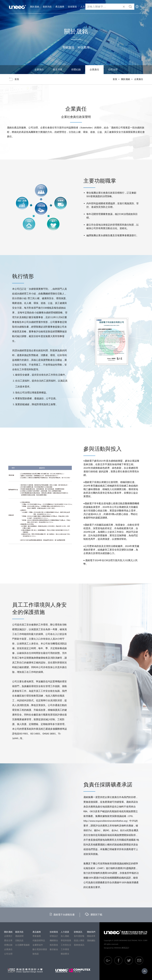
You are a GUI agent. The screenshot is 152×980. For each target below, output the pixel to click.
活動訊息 (19, 941)
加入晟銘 (65, 936)
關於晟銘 (126, 79)
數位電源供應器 (40, 949)
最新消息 (19, 932)
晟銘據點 (91, 941)
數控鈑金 (54, 949)
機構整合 (54, 941)
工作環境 (65, 949)
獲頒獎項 (65, 954)
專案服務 (37, 936)
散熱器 (36, 954)
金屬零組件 (38, 945)
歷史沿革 (58, 70)
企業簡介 (39, 70)
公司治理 (113, 70)
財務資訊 (78, 932)
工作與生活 (66, 945)
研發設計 (54, 936)
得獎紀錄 (76, 70)
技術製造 (54, 932)
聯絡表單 (91, 936)
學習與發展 (66, 941)
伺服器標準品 (39, 941)
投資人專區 (79, 941)
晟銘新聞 (19, 936)
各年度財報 (79, 936)
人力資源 (65, 932)
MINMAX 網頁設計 (121, 948)
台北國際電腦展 (22, 945)
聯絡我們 (91, 932)
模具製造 (54, 945)
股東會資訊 (79, 945)
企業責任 (8, 949)
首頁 (115, 79)
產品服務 (37, 932)
